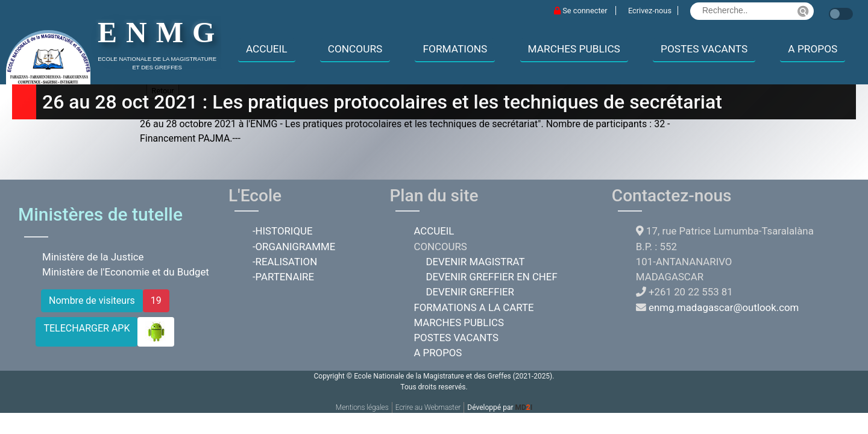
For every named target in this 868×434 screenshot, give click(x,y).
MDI (524, 407)
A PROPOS (813, 49)
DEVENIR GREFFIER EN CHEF (491, 277)
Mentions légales (362, 407)
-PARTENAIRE (283, 277)
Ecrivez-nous (650, 11)
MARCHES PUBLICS (574, 49)
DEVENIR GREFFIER (470, 292)
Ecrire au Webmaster (428, 407)
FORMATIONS (455, 49)
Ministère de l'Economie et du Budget (126, 272)
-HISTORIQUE (283, 231)
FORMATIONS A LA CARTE (473, 307)
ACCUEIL (267, 49)
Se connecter (582, 11)
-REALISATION (285, 262)
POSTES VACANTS (704, 49)
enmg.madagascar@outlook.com (724, 307)
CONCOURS (355, 49)
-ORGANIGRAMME (294, 247)
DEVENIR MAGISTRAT (475, 262)
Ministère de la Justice (93, 257)
